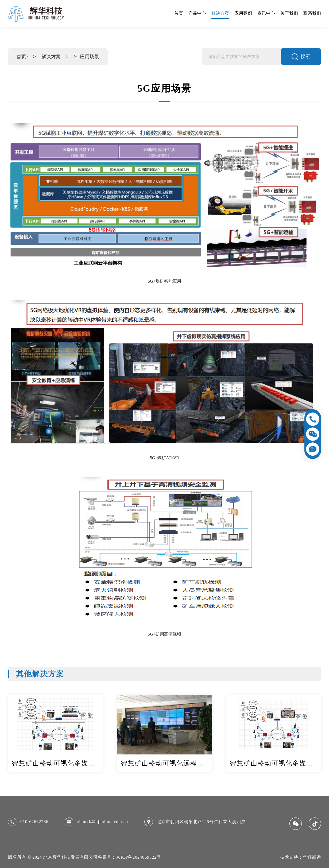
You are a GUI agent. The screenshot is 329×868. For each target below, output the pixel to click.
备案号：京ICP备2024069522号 (129, 857)
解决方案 (51, 57)
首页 (21, 57)
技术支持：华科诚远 (301, 857)
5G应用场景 (87, 57)
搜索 (301, 57)
